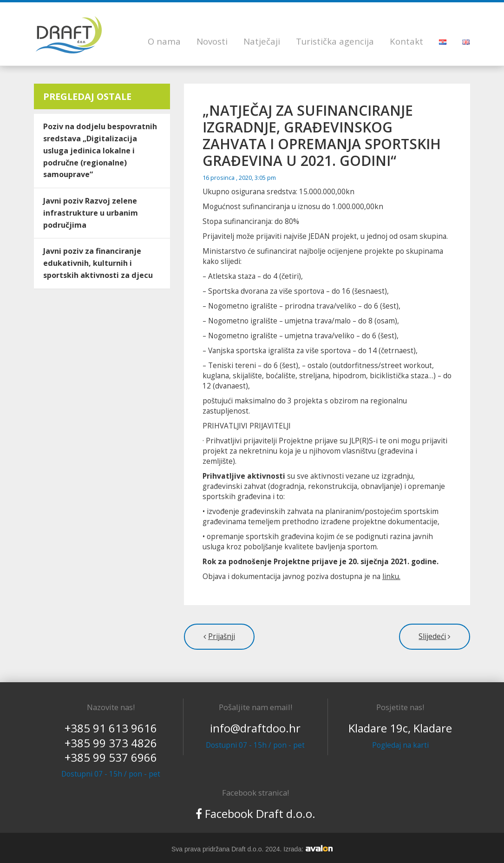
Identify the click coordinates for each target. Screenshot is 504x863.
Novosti (212, 41)
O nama (164, 41)
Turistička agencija (335, 41)
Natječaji (262, 41)
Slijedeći (432, 636)
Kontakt (406, 41)
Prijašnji (222, 636)
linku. (391, 576)
